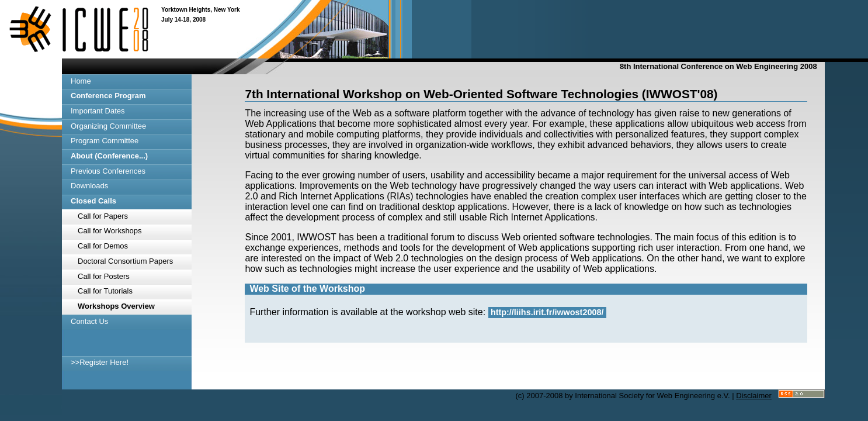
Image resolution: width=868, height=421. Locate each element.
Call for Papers (103, 216)
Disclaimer (754, 396)
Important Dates (98, 111)
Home (81, 81)
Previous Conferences (108, 171)
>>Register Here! (100, 362)
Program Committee (105, 141)
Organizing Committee (108, 126)
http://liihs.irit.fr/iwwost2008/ (547, 312)
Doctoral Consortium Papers (125, 261)
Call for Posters (104, 276)
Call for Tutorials (105, 291)
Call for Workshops (110, 231)
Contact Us (89, 321)
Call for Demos (103, 246)
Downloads (89, 186)
